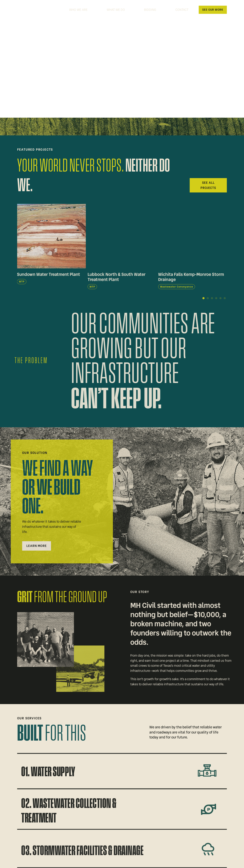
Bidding (150, 10)
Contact (182, 10)
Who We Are (78, 10)
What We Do (116, 10)
